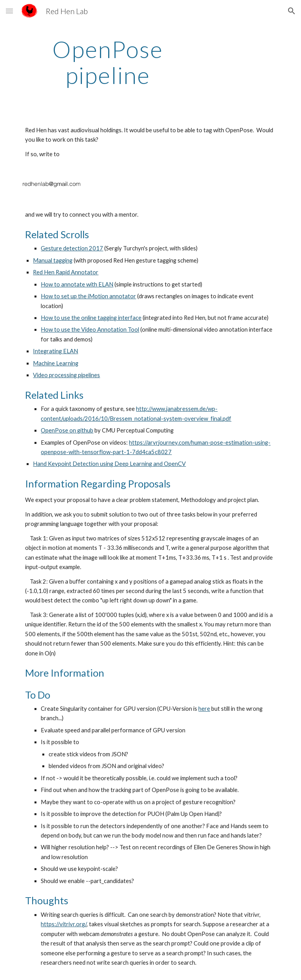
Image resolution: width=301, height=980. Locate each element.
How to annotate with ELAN (77, 284)
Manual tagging (53, 260)
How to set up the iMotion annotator (88, 296)
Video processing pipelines (66, 375)
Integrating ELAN (55, 351)
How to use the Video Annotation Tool (90, 329)
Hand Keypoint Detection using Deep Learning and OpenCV (109, 464)
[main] (108, 62)
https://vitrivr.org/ (64, 924)
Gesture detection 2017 (72, 248)
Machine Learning (56, 363)
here (204, 709)
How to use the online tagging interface (91, 318)
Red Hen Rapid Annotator (66, 272)
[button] (9, 11)
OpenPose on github (67, 430)
